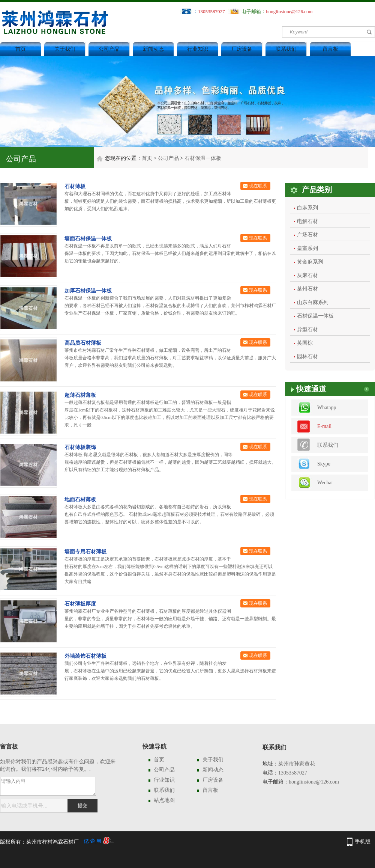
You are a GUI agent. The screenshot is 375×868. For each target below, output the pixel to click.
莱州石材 (307, 289)
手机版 (363, 842)
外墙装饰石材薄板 (85, 656)
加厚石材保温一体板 (88, 291)
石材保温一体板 (203, 158)
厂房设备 (242, 49)
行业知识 (198, 49)
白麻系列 (307, 208)
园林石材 (307, 356)
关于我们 (65, 49)
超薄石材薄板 (80, 395)
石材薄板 (75, 186)
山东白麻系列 (313, 302)
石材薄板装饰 (80, 447)
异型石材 (307, 329)
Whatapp (327, 408)
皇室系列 (307, 248)
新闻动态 (153, 49)
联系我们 (286, 49)
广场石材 (307, 235)
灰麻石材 (307, 275)
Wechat (325, 483)
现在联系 (258, 186)
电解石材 (307, 221)
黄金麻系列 (310, 262)
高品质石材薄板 (83, 343)
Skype (324, 464)
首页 (21, 49)
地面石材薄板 (80, 500)
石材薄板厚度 (80, 604)
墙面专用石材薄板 (85, 552)
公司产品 (109, 49)
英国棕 (305, 343)
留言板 (330, 49)
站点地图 (164, 800)
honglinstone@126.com (289, 11)
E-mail (324, 426)
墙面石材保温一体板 (88, 239)
